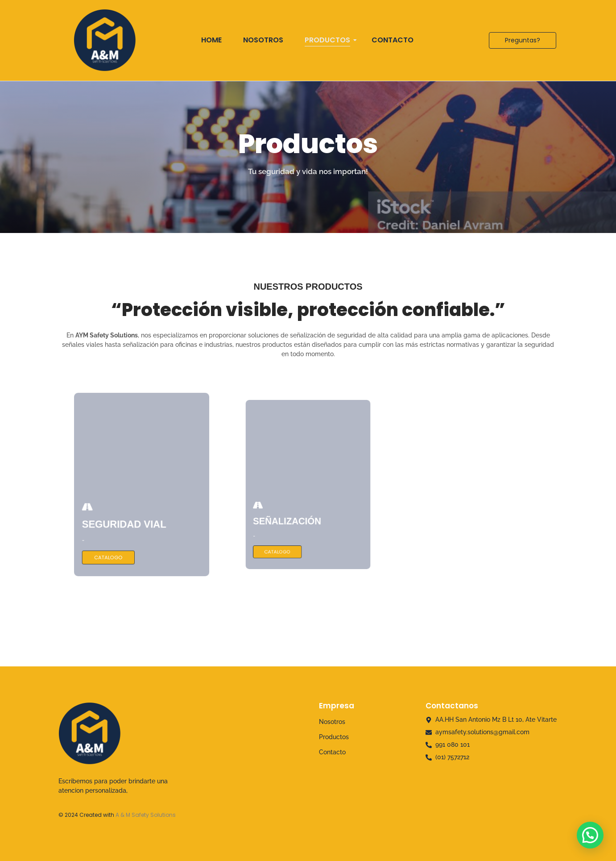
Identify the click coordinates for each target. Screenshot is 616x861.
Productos (331, 40)
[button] (590, 835)
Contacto (393, 40)
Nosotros (263, 40)
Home (211, 40)
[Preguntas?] (523, 40)
